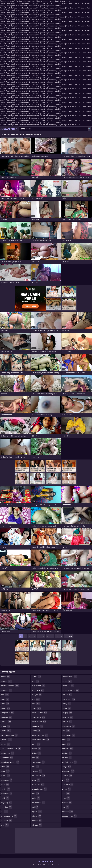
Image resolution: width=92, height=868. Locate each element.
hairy (35, 681)
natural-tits (38, 785)
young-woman (69, 816)
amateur (6, 681)
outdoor (37, 820)
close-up (6, 740)
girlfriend (7, 820)
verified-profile (69, 762)
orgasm (37, 811)
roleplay (67, 713)
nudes (36, 798)
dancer (5, 744)
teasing (67, 758)
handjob (37, 695)
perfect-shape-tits (71, 690)
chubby (6, 726)
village (67, 767)
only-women (38, 803)
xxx (66, 807)
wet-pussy (68, 785)
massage (37, 771)
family (6, 789)
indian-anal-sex (39, 713)
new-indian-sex (39, 789)
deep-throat (8, 753)
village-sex (68, 771)
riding (66, 708)
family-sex (7, 794)
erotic (5, 771)
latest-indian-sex (40, 735)
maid (35, 758)
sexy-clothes (69, 735)
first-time (6, 807)
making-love (38, 762)
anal (5, 695)
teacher (67, 753)
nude (35, 794)
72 (66, 636)
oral (35, 807)
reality (66, 704)
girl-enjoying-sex (9, 816)
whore (66, 789)
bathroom (6, 717)
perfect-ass (68, 686)
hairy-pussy (38, 690)
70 (57, 636)
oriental (36, 816)
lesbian (36, 749)
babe (5, 699)
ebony (5, 767)
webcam (67, 776)
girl (4, 811)
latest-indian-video (41, 740)
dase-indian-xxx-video (11, 749)
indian (36, 708)
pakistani (37, 825)
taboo (66, 740)
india (36, 704)
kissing (36, 731)
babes (5, 704)
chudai (6, 731)
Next (71, 636)
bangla (6, 708)
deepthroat (7, 758)
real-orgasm (69, 699)
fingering (6, 803)
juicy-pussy (37, 726)
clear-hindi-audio (9, 735)
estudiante (7, 780)
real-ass (67, 695)
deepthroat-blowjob (10, 762)
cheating (6, 722)
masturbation (38, 776)
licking (36, 753)
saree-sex (68, 717)
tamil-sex (68, 749)
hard (36, 699)
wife (66, 794)
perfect (67, 681)
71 (61, 636)
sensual (67, 722)
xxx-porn (68, 811)
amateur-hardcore (10, 686)
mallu (35, 767)
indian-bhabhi (39, 722)
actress (5, 677)
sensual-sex (68, 726)
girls (5, 825)
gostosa (36, 677)
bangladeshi (7, 713)
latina (36, 744)
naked (36, 780)
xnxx (66, 798)
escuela (6, 776)
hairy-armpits (38, 686)
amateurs (6, 690)
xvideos (67, 803)
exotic (5, 785)
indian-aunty (39, 717)
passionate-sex (69, 677)
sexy (66, 731)
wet (66, 780)
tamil (66, 744)
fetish (5, 798)
